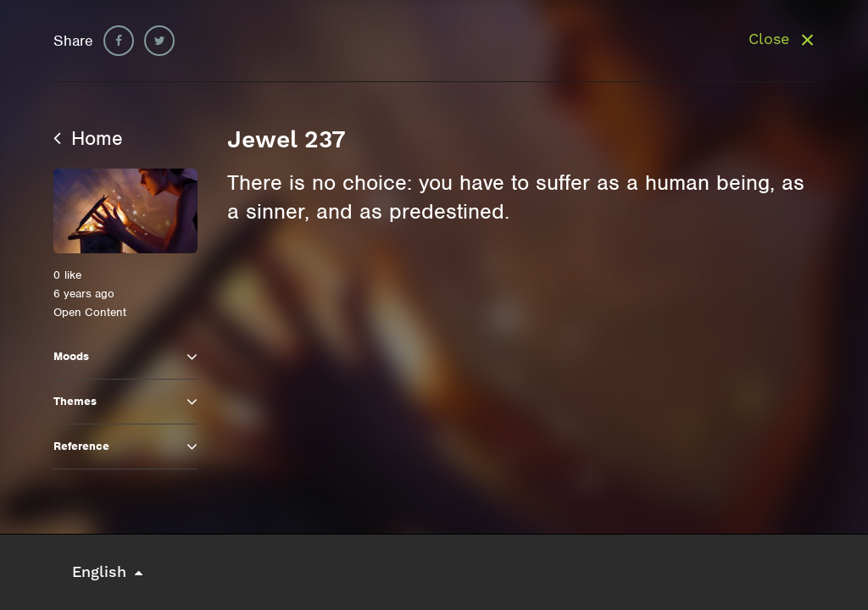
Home (88, 138)
